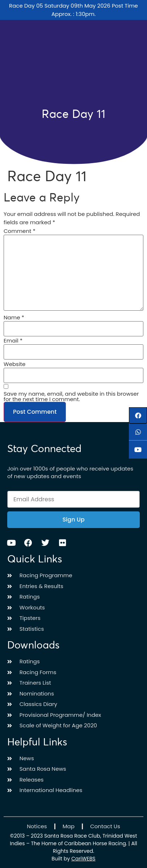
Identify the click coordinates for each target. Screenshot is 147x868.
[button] (138, 415)
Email (13, 341)
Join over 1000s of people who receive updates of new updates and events (70, 472)
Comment (20, 231)
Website (14, 364)
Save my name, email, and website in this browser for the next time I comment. (71, 396)
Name (14, 317)
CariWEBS (83, 859)
